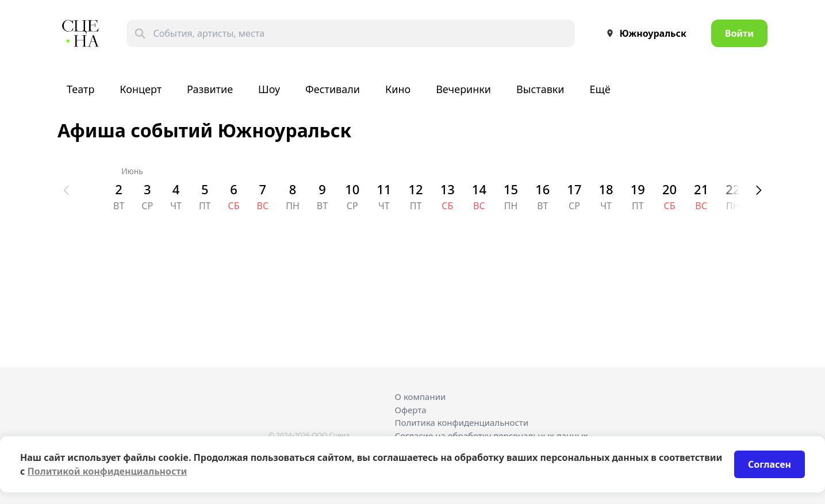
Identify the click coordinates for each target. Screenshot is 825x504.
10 (352, 189)
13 (448, 189)
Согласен (770, 464)
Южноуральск (643, 33)
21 (701, 189)
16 (542, 189)
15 (511, 189)
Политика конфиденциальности (462, 422)
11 (384, 189)
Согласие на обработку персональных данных (492, 436)
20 (669, 189)
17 (574, 189)
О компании (421, 397)
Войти (739, 33)
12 (416, 189)
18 (606, 189)
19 (638, 189)
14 (479, 189)
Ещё (600, 89)
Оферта (411, 410)
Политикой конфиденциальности (108, 471)
